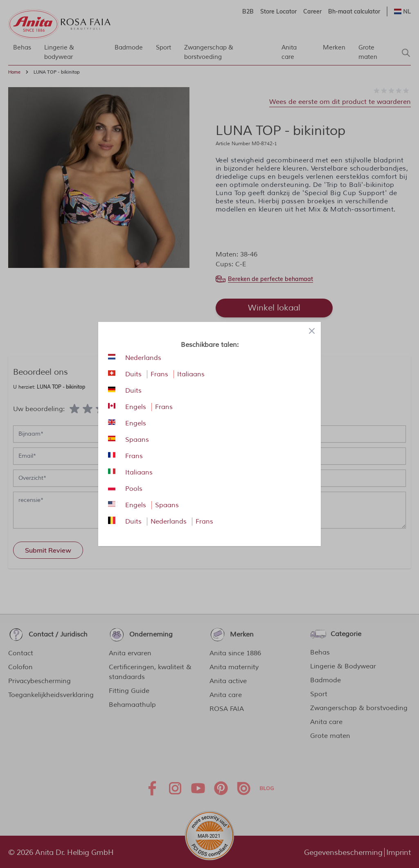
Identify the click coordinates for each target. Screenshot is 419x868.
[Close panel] (312, 331)
